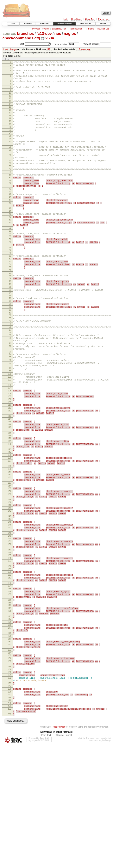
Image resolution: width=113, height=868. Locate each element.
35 (10, 195)
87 (10, 380)
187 (10, 773)
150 (10, 627)
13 (10, 108)
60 (10, 291)
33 (10, 188)
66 (10, 311)
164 (10, 684)
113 (10, 482)
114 (10, 486)
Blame (91, 29)
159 (10, 664)
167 (10, 693)
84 (10, 370)
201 (10, 825)
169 (10, 703)
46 (10, 238)
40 (10, 215)
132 (10, 555)
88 (10, 383)
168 (10, 700)
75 (10, 340)
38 (10, 205)
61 (10, 293)
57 (10, 278)
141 (10, 591)
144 (10, 604)
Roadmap (45, 24)
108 (10, 462)
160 (10, 667)
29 (10, 168)
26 (10, 154)
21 (10, 137)
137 (10, 575)
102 (10, 439)
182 (10, 753)
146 (10, 611)
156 (10, 650)
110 (10, 469)
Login (65, 19)
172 (10, 713)
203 (10, 835)
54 (10, 267)
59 (10, 288)
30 (10, 174)
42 (10, 221)
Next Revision (76, 29)
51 (10, 255)
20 (10, 133)
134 (10, 565)
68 (10, 316)
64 (10, 304)
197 (10, 812)
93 (10, 406)
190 (10, 785)
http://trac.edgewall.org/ (100, 863)
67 (10, 314)
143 (10, 601)
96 (10, 416)
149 (10, 624)
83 (10, 366)
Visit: (22, 44)
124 (10, 525)
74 (10, 337)
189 (10, 783)
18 (10, 126)
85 (10, 373)
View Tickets (86, 24)
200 (10, 822)
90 (10, 389)
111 (10, 472)
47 (10, 241)
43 (10, 224)
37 (10, 201)
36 (10, 198)
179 (10, 743)
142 (10, 594)
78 (10, 350)
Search (103, 24)
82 (10, 363)
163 (10, 680)
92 (10, 399)
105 (10, 452)
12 (10, 106)
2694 (50, 38)
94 (10, 409)
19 (10, 130)
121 (10, 512)
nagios (70, 34)
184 (10, 763)
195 (10, 805)
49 (10, 248)
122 (10, 515)
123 (10, 522)
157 (10, 654)
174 (10, 723)
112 (10, 476)
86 (10, 377)
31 (10, 181)
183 (10, 759)
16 (10, 119)
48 (10, 244)
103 (10, 446)
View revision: (61, 44)
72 (10, 330)
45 (10, 231)
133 (10, 561)
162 (10, 674)
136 (10, 571)
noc (58, 34)
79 (10, 353)
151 (10, 630)
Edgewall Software (40, 863)
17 (10, 122)
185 (10, 766)
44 (10, 228)
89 (10, 386)
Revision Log (103, 29)
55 (10, 271)
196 (10, 809)
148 (10, 621)
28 (10, 164)
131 (10, 551)
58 (10, 285)
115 (10, 488)
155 (10, 647)
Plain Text (46, 857)
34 (10, 191)
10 (10, 100)
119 (10, 505)
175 (10, 726)
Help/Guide (76, 19)
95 (10, 412)
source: (9, 34)
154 (10, 644)
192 (10, 792)
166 (10, 690)
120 (10, 508)
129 (10, 545)
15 (10, 115)
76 (10, 343)
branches (25, 34)
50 (10, 251)
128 (10, 542)
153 (10, 641)
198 (10, 816)
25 (10, 151)
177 (10, 733)
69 (10, 320)
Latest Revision (59, 29)
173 (10, 720)
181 (10, 749)
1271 (49, 49)
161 (10, 670)
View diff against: (97, 44)
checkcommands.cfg (21, 38)
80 (10, 357)
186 (10, 769)
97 (10, 419)
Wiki (13, 24)
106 (10, 455)
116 (10, 492)
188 (10, 779)
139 (10, 585)
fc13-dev (44, 34)
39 (10, 208)
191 (10, 789)
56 (10, 274)
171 (10, 710)
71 (10, 327)
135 (10, 568)
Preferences (104, 19)
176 (10, 729)
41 (10, 218)
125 (10, 528)
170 (10, 706)
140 (10, 587)
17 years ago (84, 49)
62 (10, 297)
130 (10, 548)
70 (10, 323)
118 (10, 502)
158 (10, 660)
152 (10, 634)
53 (10, 265)
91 (10, 396)
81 (10, 360)
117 (10, 495)
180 (10, 746)
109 (10, 466)
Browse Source (64, 24)
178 (10, 740)
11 (10, 103)
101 (10, 436)
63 (10, 300)
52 (10, 261)
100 (10, 432)
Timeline (28, 24)
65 (10, 307)
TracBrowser (58, 849)
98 (10, 426)
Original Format (64, 857)
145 (10, 607)
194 (10, 802)
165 (10, 686)
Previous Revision (40, 29)
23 (10, 144)
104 (10, 449)
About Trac (90, 19)
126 (10, 531)
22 (10, 140)
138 (10, 581)
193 (10, 799)
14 (10, 112)
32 (10, 184)
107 (10, 459)
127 (10, 535)
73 (10, 334)
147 (10, 614)
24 (10, 147)
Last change (10, 49)
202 (10, 829)
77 (10, 346)
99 (10, 429)
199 (10, 819)
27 (10, 158)
